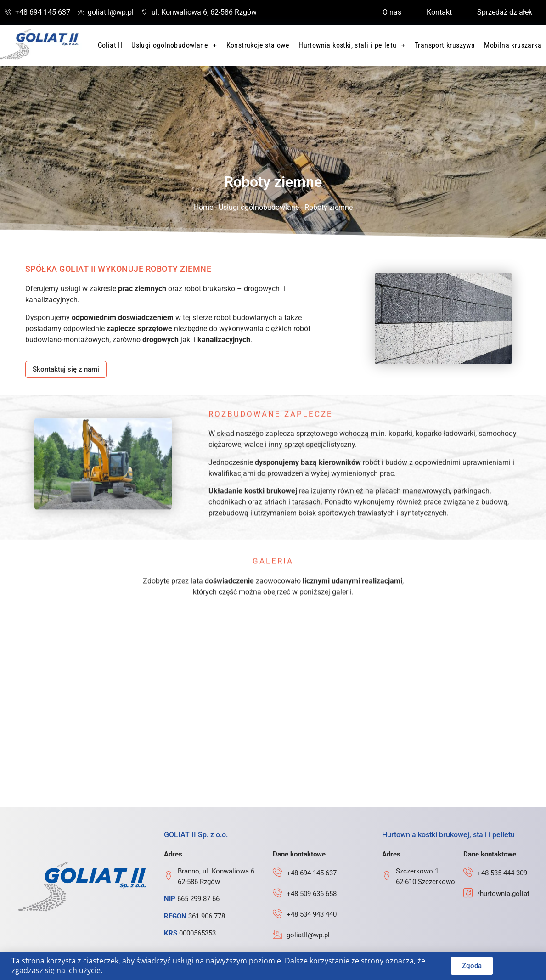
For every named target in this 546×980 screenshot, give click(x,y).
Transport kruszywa (445, 45)
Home (203, 207)
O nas (392, 12)
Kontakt (439, 12)
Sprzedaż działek (505, 12)
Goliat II (110, 45)
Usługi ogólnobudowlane (174, 45)
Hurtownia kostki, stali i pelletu (352, 45)
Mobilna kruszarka (513, 45)
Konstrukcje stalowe (258, 45)
